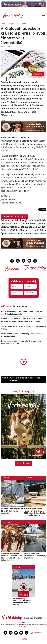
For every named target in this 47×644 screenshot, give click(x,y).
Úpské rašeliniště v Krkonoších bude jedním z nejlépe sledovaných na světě (23, 234)
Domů (3, 24)
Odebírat (30, 293)
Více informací (23, 463)
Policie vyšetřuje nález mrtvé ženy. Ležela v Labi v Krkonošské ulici (23, 230)
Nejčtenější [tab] (6, 306)
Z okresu (29, 522)
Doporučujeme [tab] (20, 306)
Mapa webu (39, 633)
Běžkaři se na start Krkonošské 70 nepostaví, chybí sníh (35, 556)
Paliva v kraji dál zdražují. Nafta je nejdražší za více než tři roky (23, 220)
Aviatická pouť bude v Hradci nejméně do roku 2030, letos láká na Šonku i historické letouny (35, 512)
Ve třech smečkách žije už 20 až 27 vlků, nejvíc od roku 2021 (12, 511)
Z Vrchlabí (7, 522)
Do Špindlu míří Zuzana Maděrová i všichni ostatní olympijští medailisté (23, 224)
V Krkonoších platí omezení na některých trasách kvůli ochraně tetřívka (22, 602)
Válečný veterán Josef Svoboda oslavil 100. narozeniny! (23, 227)
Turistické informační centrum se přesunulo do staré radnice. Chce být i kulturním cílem (12, 557)
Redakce (23, 639)
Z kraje (10, 24)
